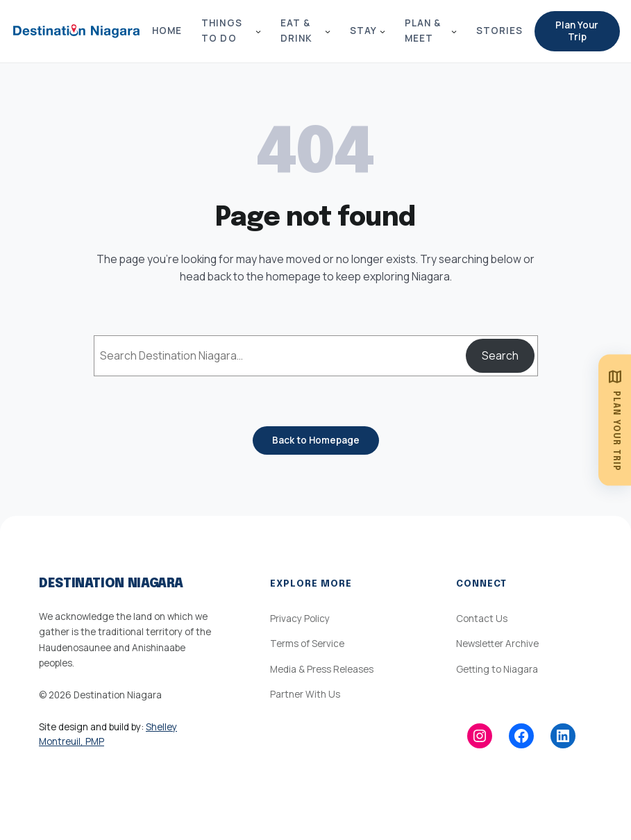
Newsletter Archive (497, 644)
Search (500, 355)
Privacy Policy (300, 619)
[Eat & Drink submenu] (328, 31)
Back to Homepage (316, 440)
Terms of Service (307, 644)
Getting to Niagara (497, 669)
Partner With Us (305, 694)
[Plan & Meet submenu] (454, 31)
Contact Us (482, 619)
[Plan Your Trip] (614, 420)
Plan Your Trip (577, 31)
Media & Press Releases (322, 669)
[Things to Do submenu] (258, 31)
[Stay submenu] (382, 31)
